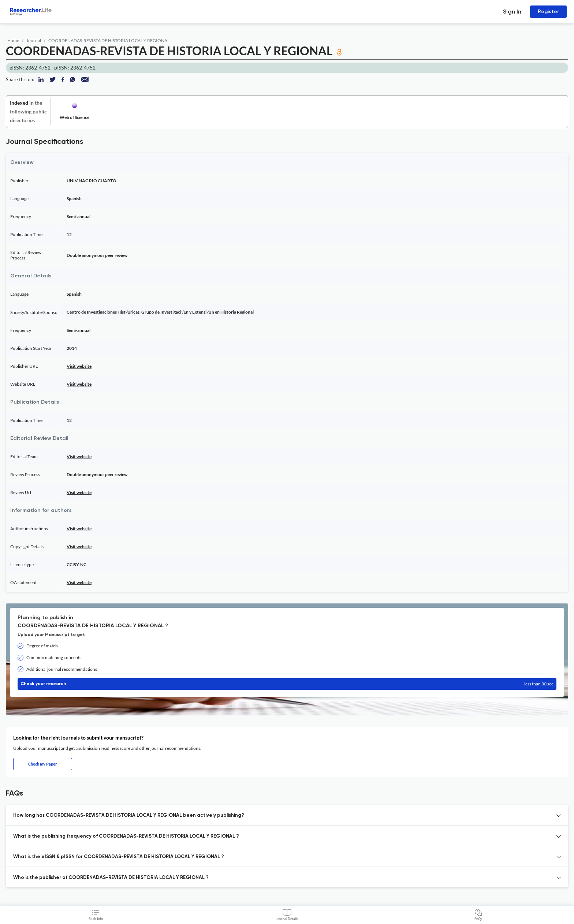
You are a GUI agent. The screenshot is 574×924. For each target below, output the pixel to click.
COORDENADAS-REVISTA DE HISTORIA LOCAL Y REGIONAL (109, 40)
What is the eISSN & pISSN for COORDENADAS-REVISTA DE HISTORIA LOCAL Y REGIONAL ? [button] (119, 857)
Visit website (79, 366)
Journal (34, 40)
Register (548, 12)
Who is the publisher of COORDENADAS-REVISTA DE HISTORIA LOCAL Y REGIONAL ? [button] (111, 878)
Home (13, 40)
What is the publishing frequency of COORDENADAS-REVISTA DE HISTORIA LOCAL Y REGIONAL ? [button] (126, 836)
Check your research (287, 684)
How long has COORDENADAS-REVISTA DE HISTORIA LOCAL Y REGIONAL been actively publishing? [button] (129, 815)
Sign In (512, 12)
